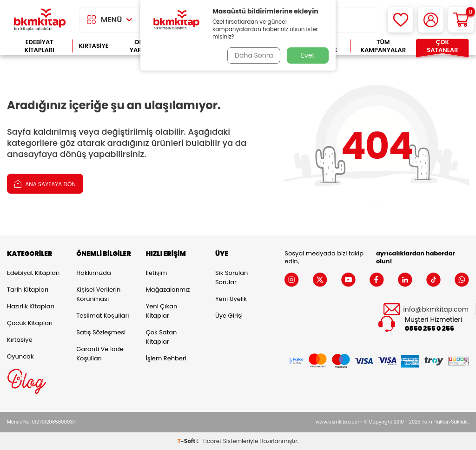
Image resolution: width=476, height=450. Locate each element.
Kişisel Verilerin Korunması (98, 294)
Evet (308, 55)
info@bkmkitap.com (436, 310)
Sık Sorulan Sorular (231, 277)
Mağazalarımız (168, 290)
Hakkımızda (93, 273)
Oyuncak (20, 356)
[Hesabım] (431, 20)
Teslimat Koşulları (102, 316)
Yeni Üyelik (231, 299)
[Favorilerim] (400, 20)
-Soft (187, 441)
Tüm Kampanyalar (383, 46)
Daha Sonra (253, 55)
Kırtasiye (94, 46)
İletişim (157, 273)
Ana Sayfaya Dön (45, 183)
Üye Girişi (229, 316)
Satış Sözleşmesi (101, 332)
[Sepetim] (461, 20)
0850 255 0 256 (430, 329)
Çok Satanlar (442, 46)
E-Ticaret (209, 441)
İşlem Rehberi (166, 358)
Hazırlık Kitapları (31, 306)
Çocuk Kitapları (30, 323)
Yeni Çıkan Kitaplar (162, 311)
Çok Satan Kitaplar (162, 337)
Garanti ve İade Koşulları (100, 354)
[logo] (40, 20)
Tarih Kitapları (28, 290)
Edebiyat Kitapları (40, 46)
